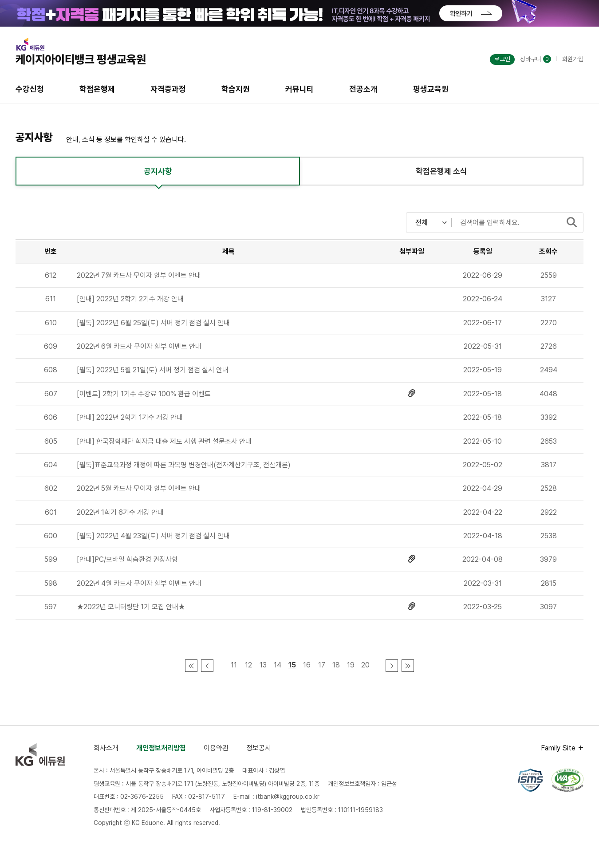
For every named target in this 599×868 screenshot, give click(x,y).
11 (234, 665)
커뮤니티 (299, 89)
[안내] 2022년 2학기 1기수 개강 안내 (130, 417)
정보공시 (259, 748)
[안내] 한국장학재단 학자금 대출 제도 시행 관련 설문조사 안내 (164, 441)
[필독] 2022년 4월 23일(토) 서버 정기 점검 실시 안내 (153, 536)
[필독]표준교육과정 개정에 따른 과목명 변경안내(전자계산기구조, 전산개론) (184, 465)
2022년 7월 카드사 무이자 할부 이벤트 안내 (139, 275)
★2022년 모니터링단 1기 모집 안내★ (131, 607)
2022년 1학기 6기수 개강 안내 (120, 512)
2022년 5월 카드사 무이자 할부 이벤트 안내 (139, 488)
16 (307, 665)
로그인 (502, 59)
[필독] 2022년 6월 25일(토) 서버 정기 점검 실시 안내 (153, 323)
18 (336, 665)
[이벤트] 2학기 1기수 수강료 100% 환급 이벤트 (144, 394)
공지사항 (158, 171)
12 (248, 665)
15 (292, 665)
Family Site (558, 748)
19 (351, 665)
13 (263, 665)
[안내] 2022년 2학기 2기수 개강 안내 (130, 299)
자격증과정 (168, 89)
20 (365, 665)
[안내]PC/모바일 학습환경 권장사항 (127, 559)
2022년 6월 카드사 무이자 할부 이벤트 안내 (139, 346)
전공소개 (363, 89)
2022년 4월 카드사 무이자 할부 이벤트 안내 (139, 583)
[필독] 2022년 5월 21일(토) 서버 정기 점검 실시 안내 (153, 370)
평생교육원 (431, 89)
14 (278, 665)
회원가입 (573, 59)
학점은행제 (97, 89)
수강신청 (30, 89)
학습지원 (236, 89)
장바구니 (536, 59)
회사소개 (106, 748)
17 (322, 665)
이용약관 (216, 748)
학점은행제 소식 (441, 171)
